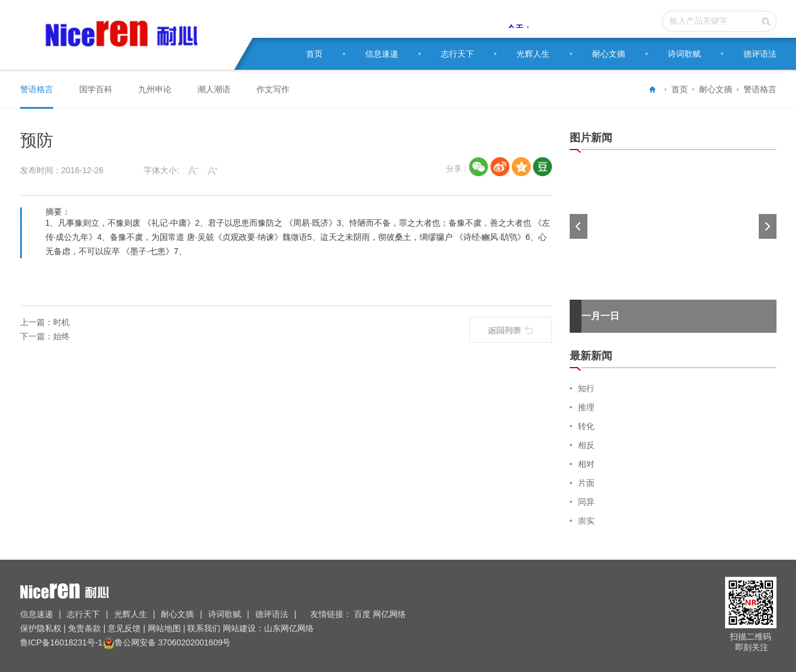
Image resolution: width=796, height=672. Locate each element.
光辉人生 (533, 54)
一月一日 (600, 316)
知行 (586, 388)
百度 (363, 614)
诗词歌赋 (684, 54)
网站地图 (164, 628)
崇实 (586, 521)
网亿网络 (391, 614)
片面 (586, 483)
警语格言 (760, 89)
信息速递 (382, 54)
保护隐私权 (42, 628)
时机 (61, 322)
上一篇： (37, 322)
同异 (586, 502)
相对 (586, 464)
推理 (586, 407)
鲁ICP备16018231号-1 (61, 642)
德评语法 (760, 54)
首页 (314, 54)
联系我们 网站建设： (225, 628)
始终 (61, 336)
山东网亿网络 (289, 628)
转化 (586, 426)
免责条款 (85, 628)
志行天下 (457, 54)
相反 (586, 445)
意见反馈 (124, 628)
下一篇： (37, 336)
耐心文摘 (609, 54)
